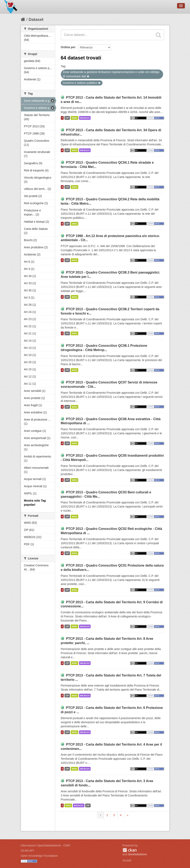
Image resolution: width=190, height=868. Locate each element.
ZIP (67, 118)
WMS (74, 118)
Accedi (127, 860)
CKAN (130, 850)
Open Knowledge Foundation (39, 856)
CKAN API (27, 851)
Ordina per (68, 47)
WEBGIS (85, 118)
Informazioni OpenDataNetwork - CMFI (46, 845)
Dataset (36, 19)
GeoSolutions (138, 854)
